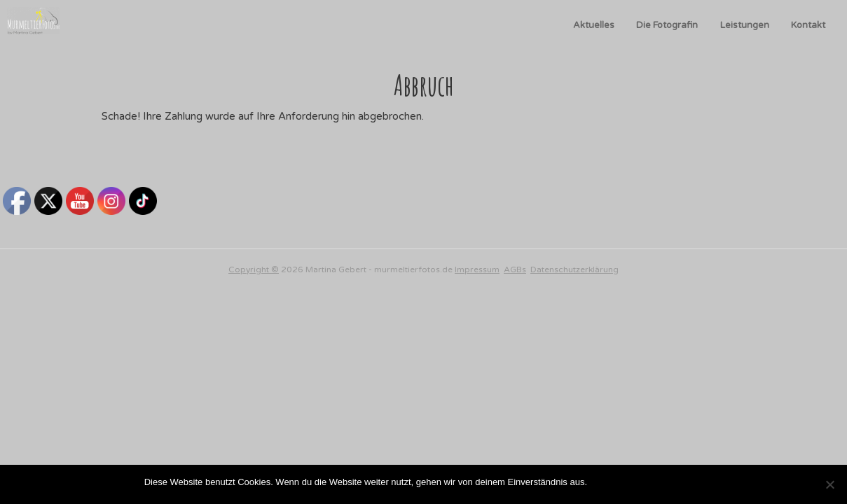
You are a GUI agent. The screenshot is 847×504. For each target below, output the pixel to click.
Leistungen (745, 25)
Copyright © (254, 269)
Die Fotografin (667, 25)
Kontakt (808, 25)
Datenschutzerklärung (574, 269)
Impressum (477, 269)
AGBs (515, 269)
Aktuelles (594, 25)
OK (601, 482)
